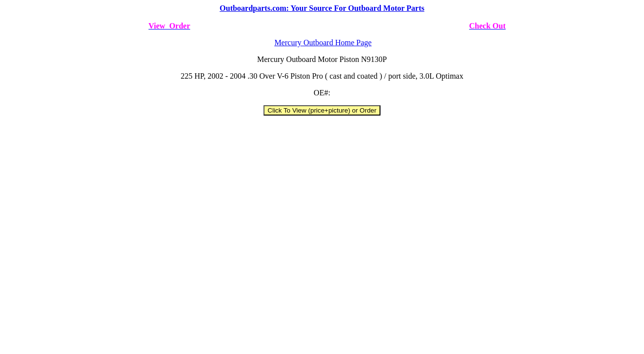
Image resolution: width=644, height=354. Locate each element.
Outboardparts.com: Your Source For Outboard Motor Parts (322, 8)
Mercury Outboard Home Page (323, 43)
